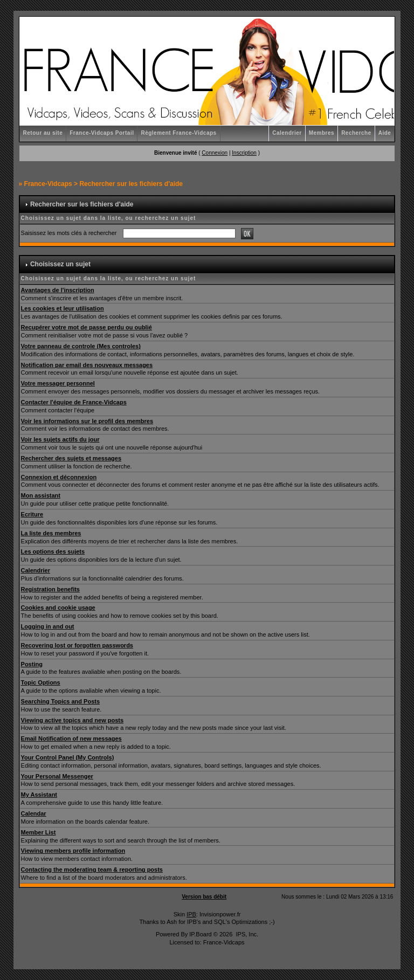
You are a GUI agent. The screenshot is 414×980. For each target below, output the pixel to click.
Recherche (356, 133)
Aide (385, 133)
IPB (191, 914)
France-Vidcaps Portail (102, 133)
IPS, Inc (246, 934)
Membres (322, 133)
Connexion (215, 153)
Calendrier (287, 133)
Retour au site (43, 133)
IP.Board (200, 934)
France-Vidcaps (48, 184)
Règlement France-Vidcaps (178, 133)
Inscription (244, 153)
